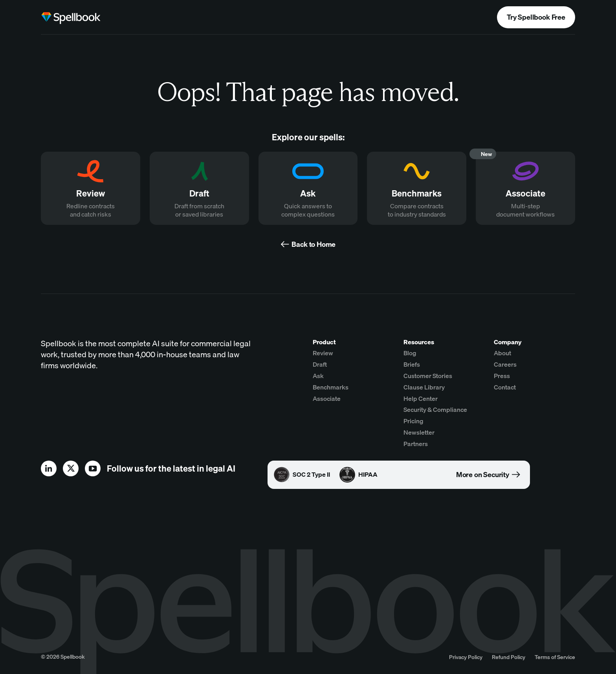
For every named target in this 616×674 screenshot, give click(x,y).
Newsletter (419, 432)
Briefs (412, 364)
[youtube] (93, 468)
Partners (416, 444)
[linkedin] (49, 468)
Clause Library (424, 387)
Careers (505, 364)
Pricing (413, 421)
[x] (71, 468)
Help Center (421, 399)
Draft (320, 364)
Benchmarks (331, 387)
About (502, 353)
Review (323, 353)
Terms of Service (555, 657)
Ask (318, 376)
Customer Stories (428, 376)
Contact (505, 387)
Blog (410, 353)
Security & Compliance (435, 410)
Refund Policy (509, 657)
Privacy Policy (466, 657)
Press (502, 376)
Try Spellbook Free (536, 17)
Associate (327, 399)
